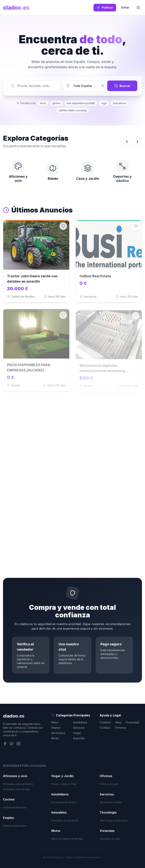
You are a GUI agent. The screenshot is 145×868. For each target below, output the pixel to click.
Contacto (105, 722)
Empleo (56, 728)
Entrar (125, 7)
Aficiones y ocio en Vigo (17, 789)
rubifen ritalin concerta (72, 110)
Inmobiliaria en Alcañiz (64, 802)
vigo (104, 103)
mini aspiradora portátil (81, 103)
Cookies (105, 728)
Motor (55, 722)
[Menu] (138, 8)
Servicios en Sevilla (111, 802)
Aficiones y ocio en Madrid (18, 784)
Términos (120, 728)
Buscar (122, 86)
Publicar (105, 8)
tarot (43, 103)
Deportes (79, 738)
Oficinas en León (109, 784)
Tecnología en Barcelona (114, 820)
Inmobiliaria (80, 722)
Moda (55, 738)
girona (56, 103)
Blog (118, 722)
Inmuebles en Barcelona (65, 820)
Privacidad (132, 722)
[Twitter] (12, 744)
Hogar (77, 733)
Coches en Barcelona (15, 807)
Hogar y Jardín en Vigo (64, 784)
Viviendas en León (110, 839)
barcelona (119, 103)
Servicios (79, 728)
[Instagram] (19, 744)
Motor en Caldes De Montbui (67, 839)
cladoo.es (16, 8)
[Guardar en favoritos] (63, 227)
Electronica (58, 733)
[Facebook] (5, 744)
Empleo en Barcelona (15, 826)
